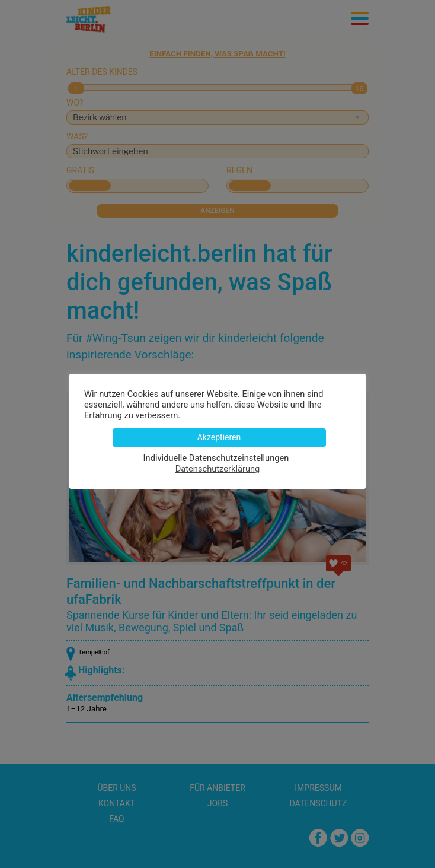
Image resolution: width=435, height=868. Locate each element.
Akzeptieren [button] (219, 437)
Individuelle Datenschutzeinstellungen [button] (216, 458)
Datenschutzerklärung (218, 469)
